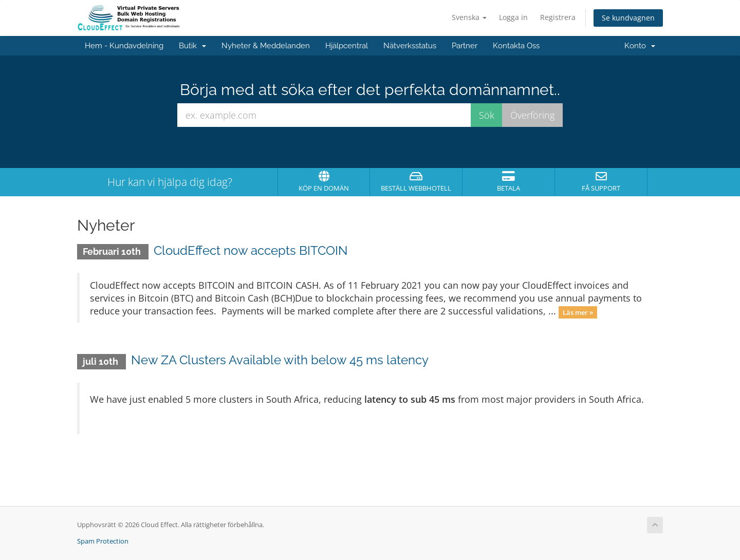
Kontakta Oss (516, 46)
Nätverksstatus (410, 46)
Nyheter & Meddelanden (266, 46)
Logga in (513, 17)
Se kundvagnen (628, 18)
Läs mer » (578, 312)
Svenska (469, 17)
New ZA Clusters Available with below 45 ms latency (280, 360)
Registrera (558, 17)
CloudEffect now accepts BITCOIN (251, 250)
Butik (192, 46)
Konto (640, 46)
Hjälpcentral (347, 46)
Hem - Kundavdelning (124, 46)
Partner (465, 46)
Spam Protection (103, 541)
